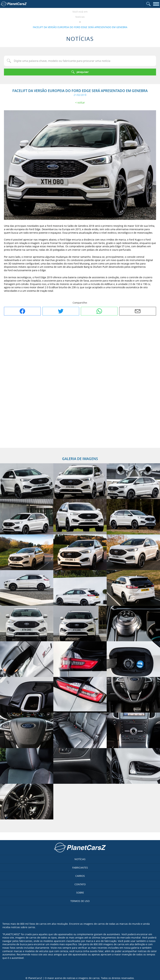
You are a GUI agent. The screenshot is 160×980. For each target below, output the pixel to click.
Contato (80, 884)
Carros (80, 876)
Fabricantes (80, 868)
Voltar (81, 103)
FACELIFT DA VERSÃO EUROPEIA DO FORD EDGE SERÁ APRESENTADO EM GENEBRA (80, 27)
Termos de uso (80, 901)
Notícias (80, 17)
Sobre (80, 893)
